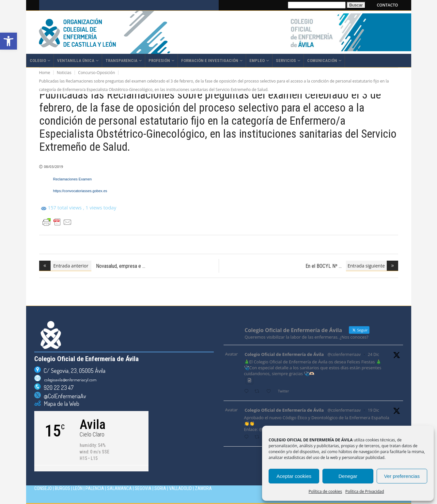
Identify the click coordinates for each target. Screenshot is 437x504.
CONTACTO (388, 5)
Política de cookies (326, 491)
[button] (8, 41)
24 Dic (373, 354)
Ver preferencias (402, 476)
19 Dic (373, 410)
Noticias (64, 73)
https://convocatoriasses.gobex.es (80, 191)
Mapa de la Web (60, 404)
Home (45, 73)
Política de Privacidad (365, 491)
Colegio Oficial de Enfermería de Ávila (284, 354)
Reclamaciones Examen (73, 179)
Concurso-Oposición (96, 73)
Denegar (348, 476)
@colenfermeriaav (344, 354)
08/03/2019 (54, 167)
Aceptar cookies (294, 476)
